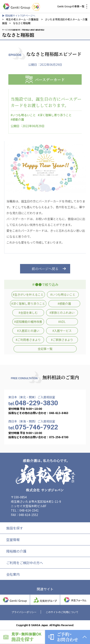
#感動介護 (17, 119)
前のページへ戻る (45, 269)
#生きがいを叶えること (28, 294)
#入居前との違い (28, 331)
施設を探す (15, 528)
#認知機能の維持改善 (28, 322)
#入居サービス (62, 331)
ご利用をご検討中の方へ (25, 563)
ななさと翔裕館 (22, 23)
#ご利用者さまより (28, 340)
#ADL (62, 322)
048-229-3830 (33, 403)
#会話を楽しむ (28, 313)
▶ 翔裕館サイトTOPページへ (19, 15)
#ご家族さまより (62, 340)
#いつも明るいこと (23, 115)
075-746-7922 (33, 427)
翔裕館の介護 (16, 551)
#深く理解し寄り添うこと (55, 115)
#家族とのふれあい (62, 313)
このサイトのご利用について (62, 612)
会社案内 (13, 574)
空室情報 (13, 540)
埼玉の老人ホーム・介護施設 (22, 19)
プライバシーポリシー (24, 612)
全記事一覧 (45, 349)
